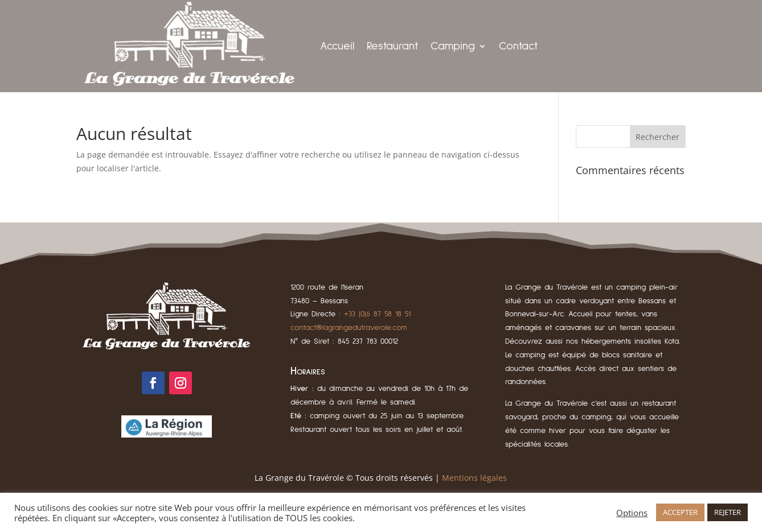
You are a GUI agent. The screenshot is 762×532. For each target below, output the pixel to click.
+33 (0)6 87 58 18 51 (377, 314)
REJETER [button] (728, 512)
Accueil (337, 46)
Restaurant (392, 46)
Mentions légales (474, 478)
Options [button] (632, 513)
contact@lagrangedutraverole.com (349, 328)
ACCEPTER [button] (680, 512)
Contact (518, 46)
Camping (453, 46)
